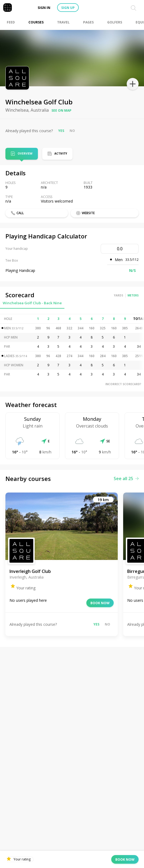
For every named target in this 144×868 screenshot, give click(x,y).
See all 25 (126, 479)
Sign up (68, 8)
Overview (25, 154)
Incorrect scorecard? (123, 384)
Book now (100, 603)
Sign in (44, 8)
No (72, 131)
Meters (133, 295)
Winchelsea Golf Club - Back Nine (32, 303)
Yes (61, 131)
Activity (61, 153)
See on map (61, 110)
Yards (119, 295)
